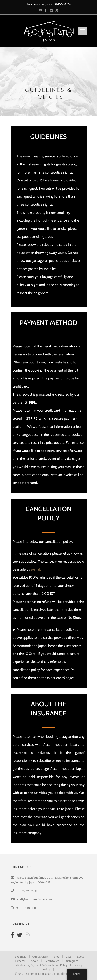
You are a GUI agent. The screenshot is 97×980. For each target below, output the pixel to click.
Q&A (68, 957)
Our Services (40, 957)
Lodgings (21, 957)
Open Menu (82, 31)
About (35, 961)
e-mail (36, 569)
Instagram (72, 961)
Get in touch (52, 961)
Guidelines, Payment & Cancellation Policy (42, 965)
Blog (57, 957)
